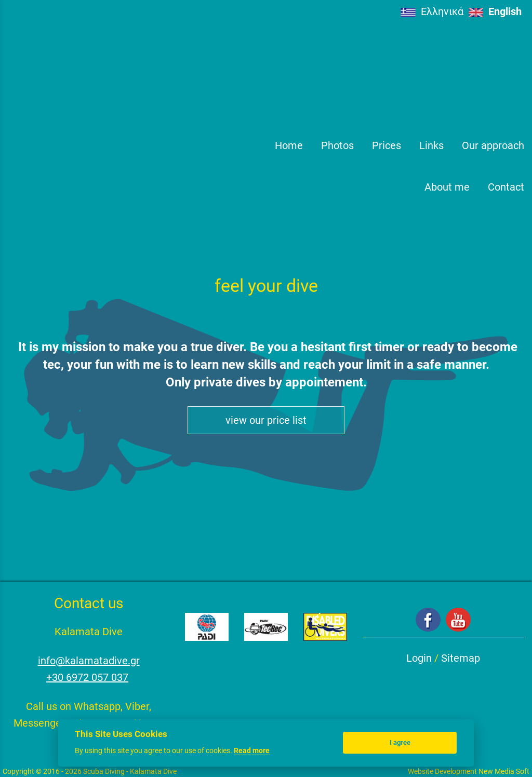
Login (419, 658)
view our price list (266, 420)
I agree (400, 742)
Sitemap (461, 658)
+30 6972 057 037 (87, 677)
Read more (252, 751)
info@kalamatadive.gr (89, 661)
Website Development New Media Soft (469, 771)
